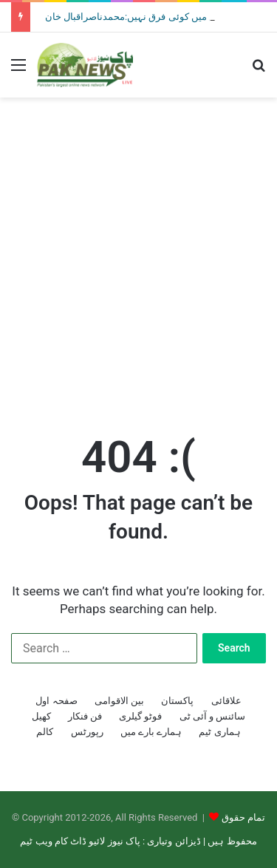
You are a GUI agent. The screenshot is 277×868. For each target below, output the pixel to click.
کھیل (41, 716)
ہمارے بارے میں (151, 732)
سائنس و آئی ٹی (213, 716)
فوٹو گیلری (140, 716)
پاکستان (177, 701)
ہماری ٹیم (219, 732)
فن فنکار (85, 716)
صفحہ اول (56, 701)
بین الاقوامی (119, 701)
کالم (45, 732)
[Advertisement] (138, 251)
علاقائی (226, 701)
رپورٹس (87, 732)
